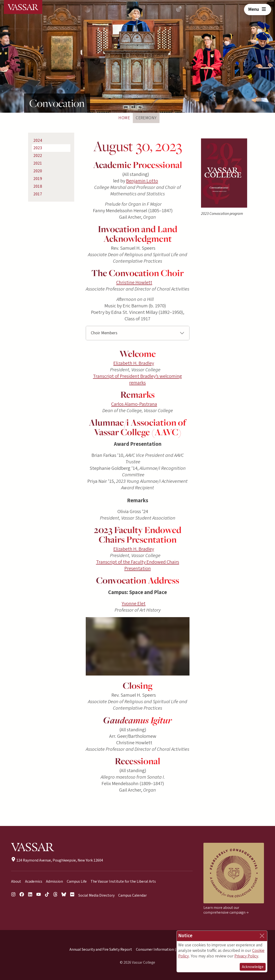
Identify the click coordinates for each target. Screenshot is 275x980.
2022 (38, 156)
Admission (54, 881)
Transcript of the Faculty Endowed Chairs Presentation (138, 565)
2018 (38, 186)
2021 (38, 163)
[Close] (262, 936)
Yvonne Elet (134, 604)
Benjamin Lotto (142, 181)
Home (124, 118)
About (16, 881)
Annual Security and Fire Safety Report (101, 949)
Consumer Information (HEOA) (161, 949)
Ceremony (146, 118)
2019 (38, 179)
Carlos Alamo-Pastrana (134, 404)
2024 (38, 140)
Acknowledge (253, 967)
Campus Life (77, 881)
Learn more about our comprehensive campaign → (226, 910)
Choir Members (104, 333)
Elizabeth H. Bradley (134, 363)
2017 (38, 194)
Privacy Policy (246, 956)
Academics (34, 881)
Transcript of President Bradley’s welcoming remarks (137, 379)
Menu (258, 9)
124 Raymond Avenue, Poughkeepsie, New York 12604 (57, 860)
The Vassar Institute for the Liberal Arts (123, 881)
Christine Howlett (134, 282)
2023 (38, 148)
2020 (38, 171)
